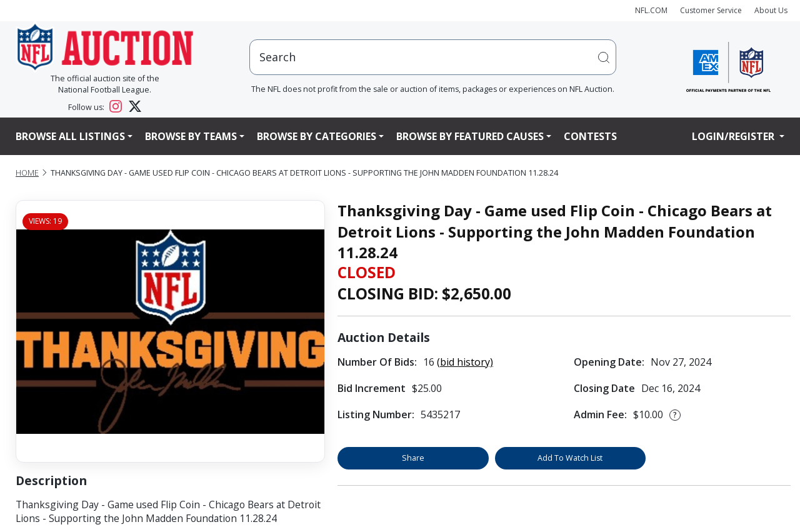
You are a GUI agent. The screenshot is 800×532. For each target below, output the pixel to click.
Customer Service (711, 10)
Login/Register (734, 136)
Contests (590, 136)
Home (27, 173)
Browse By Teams (191, 136)
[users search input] (433, 57)
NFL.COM (651, 10)
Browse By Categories (317, 136)
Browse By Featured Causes (470, 136)
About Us (771, 10)
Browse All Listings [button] (70, 136)
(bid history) (465, 362)
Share (413, 458)
